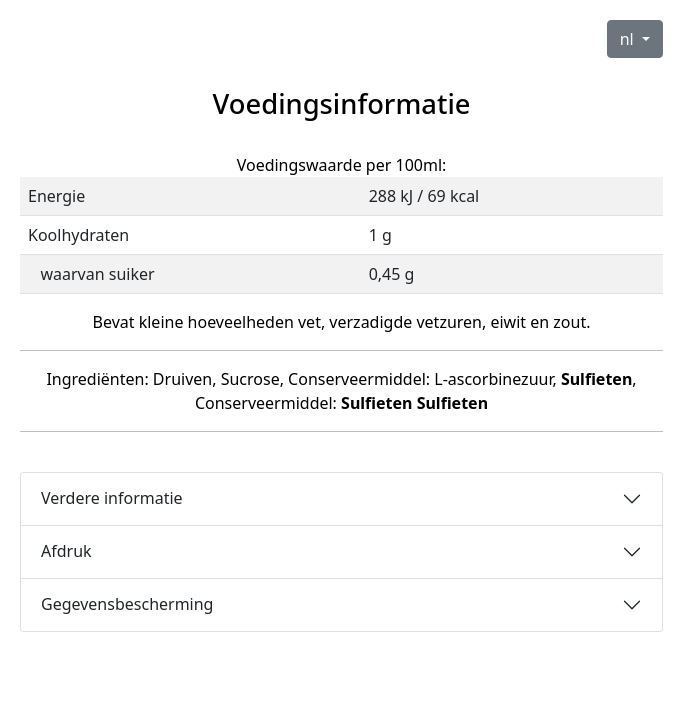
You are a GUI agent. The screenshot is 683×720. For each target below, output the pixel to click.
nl (629, 39)
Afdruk (66, 551)
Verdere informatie (112, 498)
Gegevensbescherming (127, 604)
